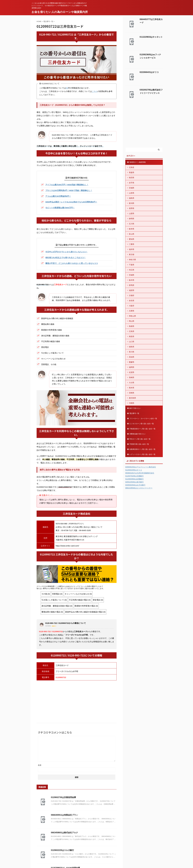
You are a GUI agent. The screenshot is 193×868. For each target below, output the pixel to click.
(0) (67, 88)
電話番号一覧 (134, 413)
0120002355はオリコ (134, 470)
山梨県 (132, 213)
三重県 (132, 244)
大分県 (132, 383)
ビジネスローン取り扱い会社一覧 (142, 424)
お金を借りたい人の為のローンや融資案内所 (60, 12)
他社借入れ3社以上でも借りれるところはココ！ (66, 258)
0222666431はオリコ (149, 72)
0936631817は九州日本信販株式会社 (140, 473)
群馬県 (132, 285)
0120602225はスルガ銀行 (63, 850)
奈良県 (132, 301)
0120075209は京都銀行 (135, 476)
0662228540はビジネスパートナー (139, 488)
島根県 (132, 326)
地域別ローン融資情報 (138, 162)
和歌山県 (132, 316)
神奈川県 (132, 260)
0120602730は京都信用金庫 (64, 797)
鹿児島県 (132, 398)
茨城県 (132, 275)
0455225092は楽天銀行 (135, 482)
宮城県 (132, 188)
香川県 (132, 352)
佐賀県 (132, 372)
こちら (95, 91)
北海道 (132, 167)
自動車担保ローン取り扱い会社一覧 (142, 449)
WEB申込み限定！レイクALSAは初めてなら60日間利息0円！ (71, 202)
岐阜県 (132, 229)
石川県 (132, 224)
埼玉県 (132, 270)
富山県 (132, 234)
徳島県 (132, 347)
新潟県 (132, 203)
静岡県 (132, 219)
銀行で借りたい (135, 408)
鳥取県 (132, 336)
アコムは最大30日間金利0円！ (58, 196)
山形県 (132, 193)
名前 (40, 765)
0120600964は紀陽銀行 (135, 479)
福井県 (132, 249)
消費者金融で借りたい (138, 434)
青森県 (132, 172)
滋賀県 (132, 290)
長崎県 (132, 377)
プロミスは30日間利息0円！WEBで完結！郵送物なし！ (69, 190)
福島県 (132, 198)
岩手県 (132, 183)
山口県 (132, 342)
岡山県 (132, 321)
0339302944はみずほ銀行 (135, 485)
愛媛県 (132, 362)
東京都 (132, 254)
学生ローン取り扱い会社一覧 (140, 439)
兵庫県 (132, 311)
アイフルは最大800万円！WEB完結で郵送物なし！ (67, 185)
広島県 (132, 331)
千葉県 (132, 265)
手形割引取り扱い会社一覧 (139, 444)
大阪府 (132, 306)
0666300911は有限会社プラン (65, 815)
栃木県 (132, 280)
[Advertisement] (77, 700)
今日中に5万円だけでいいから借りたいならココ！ (66, 252)
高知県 (132, 357)
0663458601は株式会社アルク (65, 833)
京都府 (132, 295)
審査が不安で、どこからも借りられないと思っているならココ (72, 263)
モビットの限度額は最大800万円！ (60, 208)
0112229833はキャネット (151, 37)
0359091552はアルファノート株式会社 (141, 467)
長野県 (132, 208)
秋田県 (132, 178)
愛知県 (132, 239)
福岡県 (132, 367)
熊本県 (132, 388)
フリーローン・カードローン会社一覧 (143, 419)
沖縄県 (132, 403)
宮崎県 (132, 393)
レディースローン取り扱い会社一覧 (142, 454)
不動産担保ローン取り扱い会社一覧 (142, 429)
